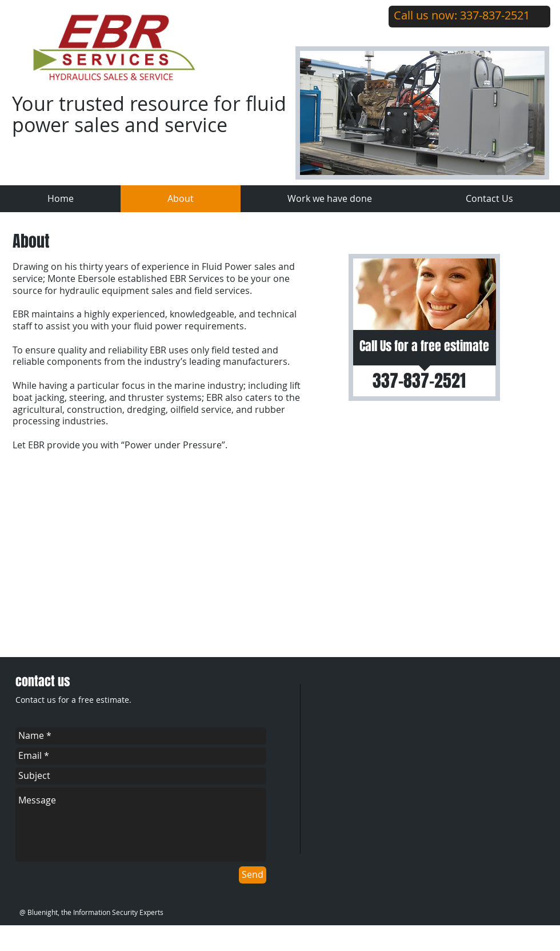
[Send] (253, 875)
